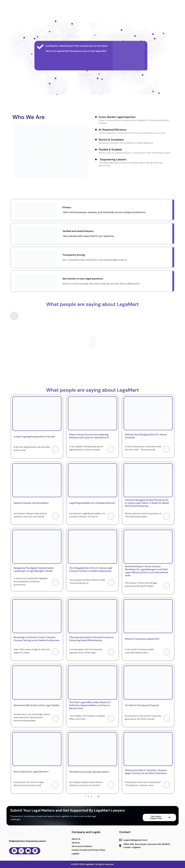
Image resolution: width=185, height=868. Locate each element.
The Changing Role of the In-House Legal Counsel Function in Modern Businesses (91, 569)
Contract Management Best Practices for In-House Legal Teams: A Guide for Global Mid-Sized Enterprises (147, 503)
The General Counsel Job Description (89, 772)
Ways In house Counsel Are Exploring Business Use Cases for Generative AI (89, 436)
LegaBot (76, 854)
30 (98, 797)
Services (76, 843)
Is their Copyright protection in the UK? (34, 437)
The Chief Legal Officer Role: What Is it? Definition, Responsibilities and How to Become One (90, 705)
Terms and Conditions (82, 846)
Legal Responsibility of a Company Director (92, 503)
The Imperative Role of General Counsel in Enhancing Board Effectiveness (91, 639)
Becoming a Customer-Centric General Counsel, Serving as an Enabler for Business (37, 639)
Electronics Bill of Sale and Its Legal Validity (37, 705)
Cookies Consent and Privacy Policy (89, 850)
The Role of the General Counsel (142, 705)
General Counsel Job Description (31, 503)
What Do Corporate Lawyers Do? (142, 639)
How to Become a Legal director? (31, 772)
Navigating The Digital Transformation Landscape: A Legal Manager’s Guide (34, 569)
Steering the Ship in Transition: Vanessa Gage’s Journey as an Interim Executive (146, 772)
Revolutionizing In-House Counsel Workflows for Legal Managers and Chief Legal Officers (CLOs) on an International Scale (146, 571)
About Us (76, 839)
